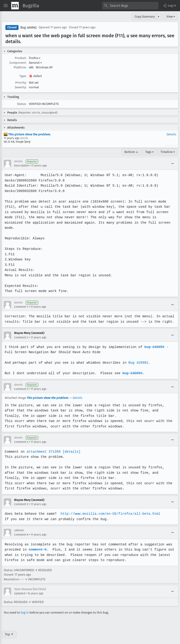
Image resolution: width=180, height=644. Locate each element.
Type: (23, 76)
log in (25, 607)
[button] (169, 6)
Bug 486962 (29, 28)
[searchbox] (130, 6)
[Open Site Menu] (6, 6)
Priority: (21, 83)
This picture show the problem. (27, 134)
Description (21, 166)
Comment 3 (21, 384)
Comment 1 (21, 302)
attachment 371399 (43, 446)
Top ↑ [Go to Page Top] (9, 629)
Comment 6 (21, 529)
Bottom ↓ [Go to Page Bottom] (131, 152)
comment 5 (37, 544)
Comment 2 (21, 332)
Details (171, 134)
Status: (22, 104)
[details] (71, 446)
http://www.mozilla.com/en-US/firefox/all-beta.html (109, 509)
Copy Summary (145, 17)
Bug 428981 (136, 357)
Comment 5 (21, 499)
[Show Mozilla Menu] (15, 6)
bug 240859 (152, 342)
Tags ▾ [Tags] (150, 152)
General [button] (35, 63)
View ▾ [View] (171, 17)
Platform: (20, 67)
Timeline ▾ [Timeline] (168, 152)
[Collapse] (172, 163)
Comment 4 (21, 437)
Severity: (21, 87)
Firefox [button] (35, 58)
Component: (18, 63)
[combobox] (130, 6)
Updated (20, 588)
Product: (21, 58)
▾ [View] (159, 17)
